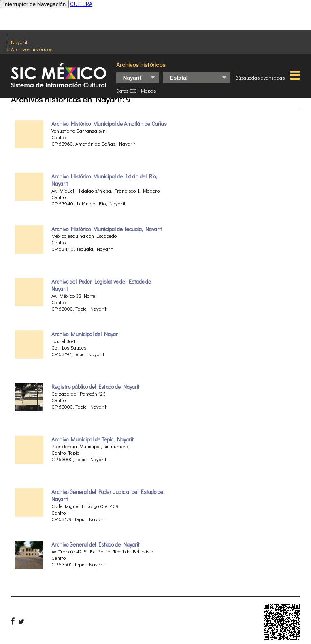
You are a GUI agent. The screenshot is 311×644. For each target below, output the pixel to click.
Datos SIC (127, 91)
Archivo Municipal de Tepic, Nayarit (93, 439)
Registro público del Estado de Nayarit (96, 387)
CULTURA (81, 4)
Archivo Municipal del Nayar (85, 334)
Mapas (148, 91)
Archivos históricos (32, 49)
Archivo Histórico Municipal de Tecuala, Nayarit (107, 229)
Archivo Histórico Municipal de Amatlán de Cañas (109, 124)
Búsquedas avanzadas (260, 78)
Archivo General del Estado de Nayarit (96, 544)
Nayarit (19, 42)
